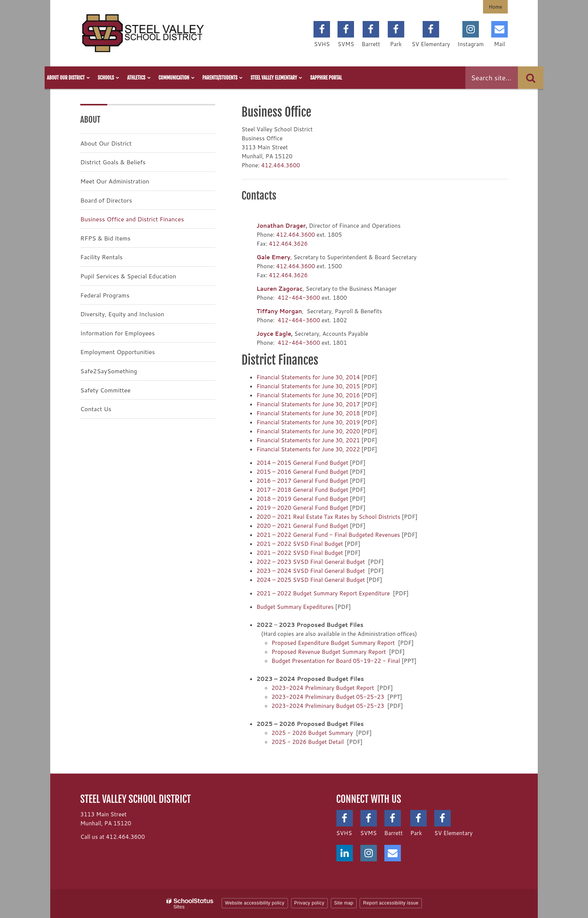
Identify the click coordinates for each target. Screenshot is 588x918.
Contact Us (96, 409)
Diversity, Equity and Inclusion (122, 314)
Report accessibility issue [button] (391, 903)
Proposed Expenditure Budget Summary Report (333, 643)
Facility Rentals (101, 257)
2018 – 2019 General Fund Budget (302, 499)
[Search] (531, 78)
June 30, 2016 (341, 395)
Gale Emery (273, 257)
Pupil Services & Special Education (128, 276)
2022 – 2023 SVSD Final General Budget (311, 562)
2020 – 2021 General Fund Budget (302, 526)
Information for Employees (118, 333)
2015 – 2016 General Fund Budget (302, 472)
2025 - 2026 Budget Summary (312, 733)
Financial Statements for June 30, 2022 (308, 449)
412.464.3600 (280, 165)
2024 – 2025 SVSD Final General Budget (311, 580)
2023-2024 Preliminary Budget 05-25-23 (328, 697)
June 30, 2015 (341, 386)
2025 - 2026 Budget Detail (308, 742)
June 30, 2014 (341, 377)
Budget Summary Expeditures (295, 607)
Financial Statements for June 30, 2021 (308, 440)
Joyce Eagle (274, 334)
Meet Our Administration (115, 181)
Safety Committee (105, 390)
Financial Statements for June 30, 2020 (308, 431)
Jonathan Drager (281, 226)
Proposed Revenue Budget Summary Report (329, 652)
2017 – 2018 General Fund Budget (302, 490)
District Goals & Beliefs (113, 162)
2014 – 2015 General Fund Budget (302, 463)
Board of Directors (106, 200)
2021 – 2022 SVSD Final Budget (300, 544)
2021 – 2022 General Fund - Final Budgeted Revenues (328, 535)
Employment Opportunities (118, 352)
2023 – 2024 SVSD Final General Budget (311, 571)
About (90, 119)
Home (495, 7)
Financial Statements (284, 377)
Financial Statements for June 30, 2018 (308, 413)
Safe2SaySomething (109, 371)
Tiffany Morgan (279, 311)
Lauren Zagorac (280, 289)
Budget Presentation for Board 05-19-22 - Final (336, 661)
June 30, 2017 (341, 404)
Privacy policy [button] (309, 903)
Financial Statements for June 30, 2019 (308, 422)
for (317, 377)
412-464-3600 (299, 298)
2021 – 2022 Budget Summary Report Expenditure (323, 593)
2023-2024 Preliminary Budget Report (323, 688)
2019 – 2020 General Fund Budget (302, 508)
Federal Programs (105, 295)
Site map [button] (344, 903)
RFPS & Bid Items (105, 238)
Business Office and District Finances (132, 219)
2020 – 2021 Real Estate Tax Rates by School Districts (328, 517)
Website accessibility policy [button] (255, 903)
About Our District (106, 143)
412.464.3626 (288, 244)
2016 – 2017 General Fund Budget (302, 481)
